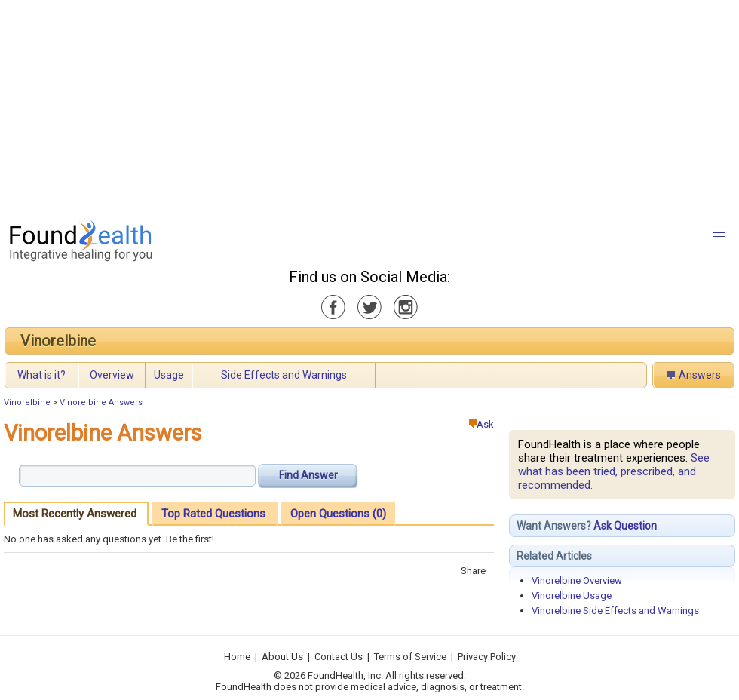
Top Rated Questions (213, 514)
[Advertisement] (337, 106)
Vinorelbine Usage (572, 596)
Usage (169, 375)
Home (237, 657)
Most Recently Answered (75, 514)
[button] (719, 233)
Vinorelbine (58, 341)
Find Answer (308, 475)
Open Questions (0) (338, 514)
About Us (282, 657)
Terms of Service (410, 657)
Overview (112, 375)
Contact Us (339, 657)
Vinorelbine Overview (577, 580)
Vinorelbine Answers (101, 402)
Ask (481, 424)
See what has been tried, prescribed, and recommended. (614, 471)
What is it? (41, 375)
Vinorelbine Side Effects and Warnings (615, 611)
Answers (700, 375)
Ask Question (625, 526)
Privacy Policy (487, 657)
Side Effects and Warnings (284, 375)
